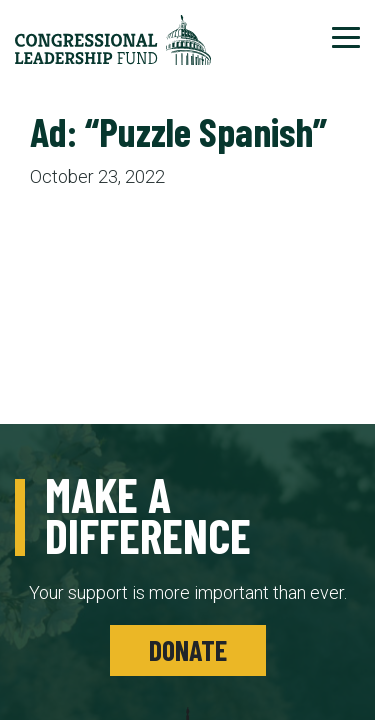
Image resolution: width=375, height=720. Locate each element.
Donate (188, 650)
